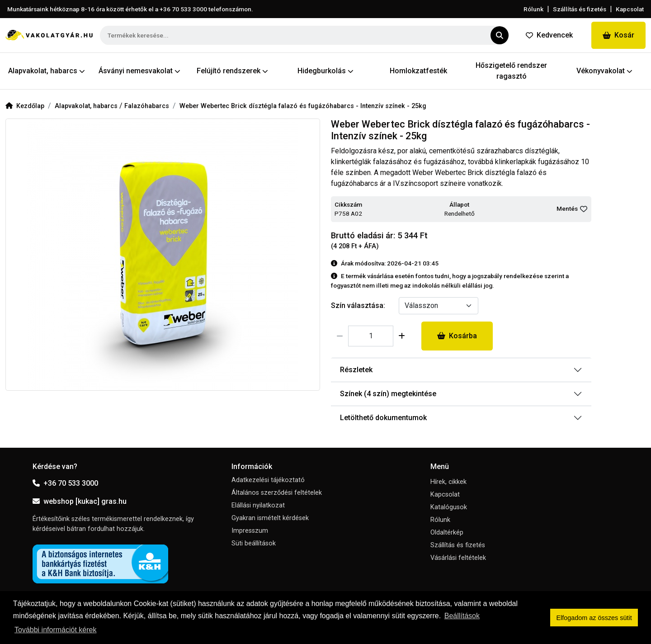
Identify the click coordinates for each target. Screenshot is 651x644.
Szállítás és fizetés (580, 9)
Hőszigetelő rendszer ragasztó (511, 71)
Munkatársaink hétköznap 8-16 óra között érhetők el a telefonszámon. (130, 9)
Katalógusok (449, 507)
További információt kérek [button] (55, 630)
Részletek (356, 370)
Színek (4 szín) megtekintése (388, 394)
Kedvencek (549, 35)
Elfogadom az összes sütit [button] (594, 618)
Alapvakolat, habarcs (87, 106)
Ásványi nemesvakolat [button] (139, 71)
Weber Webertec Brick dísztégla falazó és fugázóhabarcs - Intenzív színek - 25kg (303, 106)
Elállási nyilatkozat (258, 505)
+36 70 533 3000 (65, 483)
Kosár (618, 35)
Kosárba (457, 336)
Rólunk (533, 9)
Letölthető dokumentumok (383, 418)
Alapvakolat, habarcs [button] (47, 71)
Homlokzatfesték (418, 71)
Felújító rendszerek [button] (232, 71)
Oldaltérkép (447, 533)
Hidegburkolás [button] (325, 71)
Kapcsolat (630, 9)
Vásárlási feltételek (458, 558)
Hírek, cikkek (448, 482)
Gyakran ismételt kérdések (270, 518)
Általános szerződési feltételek (277, 493)
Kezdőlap (25, 106)
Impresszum (250, 531)
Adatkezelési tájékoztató (268, 480)
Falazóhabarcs (147, 106)
